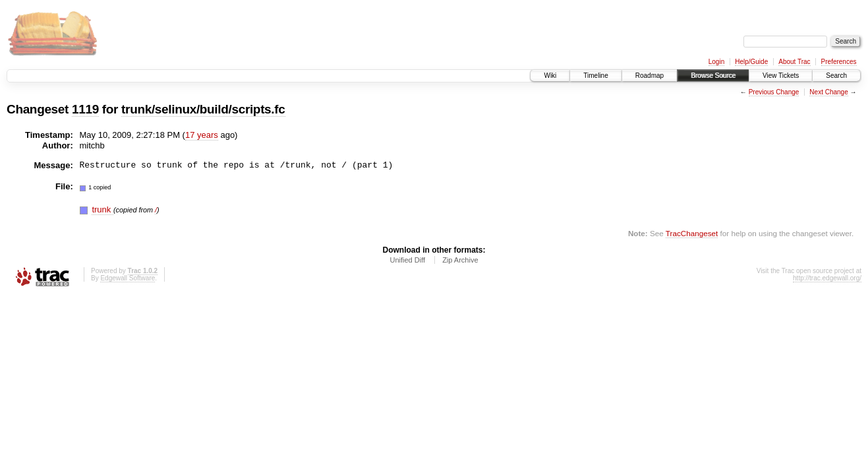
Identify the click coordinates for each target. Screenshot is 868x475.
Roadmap (650, 76)
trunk (102, 209)
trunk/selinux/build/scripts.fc (203, 109)
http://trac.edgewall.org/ (827, 278)
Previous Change (774, 92)
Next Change (828, 92)
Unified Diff (407, 260)
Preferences (839, 62)
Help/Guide (751, 62)
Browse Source (713, 76)
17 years (202, 135)
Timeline (595, 76)
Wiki (550, 76)
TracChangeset (692, 233)
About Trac (794, 62)
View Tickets (781, 76)
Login (716, 62)
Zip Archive (460, 260)
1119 (85, 109)
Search (836, 76)
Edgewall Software (128, 278)
